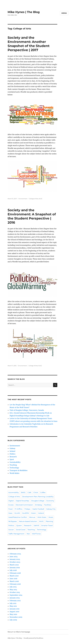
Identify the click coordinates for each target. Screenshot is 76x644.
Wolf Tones (36, 534)
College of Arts (34, 199)
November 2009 (16, 617)
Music (51, 517)
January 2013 (15, 598)
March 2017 (14, 576)
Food (10, 509)
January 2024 (15, 559)
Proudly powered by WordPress (33, 638)
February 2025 (15, 554)
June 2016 (13, 579)
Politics (12, 454)
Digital (11, 501)
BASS (23, 492)
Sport (12, 459)
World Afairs (14, 473)
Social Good (21, 530)
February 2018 (15, 573)
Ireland (12, 451)
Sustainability (15, 462)
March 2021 (14, 565)
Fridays (27, 509)
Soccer (11, 530)
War (28, 534)
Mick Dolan (42, 517)
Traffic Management (16, 534)
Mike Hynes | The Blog (24, 12)
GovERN (25, 513)
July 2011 (13, 603)
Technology (14, 468)
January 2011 (14, 609)
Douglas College (38, 501)
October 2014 (15, 592)
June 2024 (14, 557)
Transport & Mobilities (19, 470)
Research (13, 457)
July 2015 (13, 587)
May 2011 (13, 606)
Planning (49, 521)
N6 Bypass (13, 521)
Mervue (32, 517)
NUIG (41, 199)
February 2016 (15, 584)
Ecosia (11, 505)
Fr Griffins (19, 509)
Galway (12, 448)
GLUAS (17, 513)
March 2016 (14, 581)
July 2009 (13, 620)
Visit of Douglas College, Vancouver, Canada (27, 410)
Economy (50, 501)
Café (29, 492)
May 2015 (13, 590)
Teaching (13, 465)
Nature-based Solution (28, 521)
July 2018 (13, 570)
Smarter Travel (47, 526)
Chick (36, 492)
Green (33, 513)
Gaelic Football (38, 509)
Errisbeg (39, 505)
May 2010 (13, 614)
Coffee (43, 492)
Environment (23, 199)
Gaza (10, 513)
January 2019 (15, 568)
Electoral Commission (24, 505)
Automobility (14, 492)
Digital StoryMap (22, 501)
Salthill (36, 526)
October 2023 (15, 562)
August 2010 (14, 612)
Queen (19, 526)
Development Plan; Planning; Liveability (38, 497)
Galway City (51, 509)
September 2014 (16, 595)
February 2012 (15, 601)
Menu (64, 13)
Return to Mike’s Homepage (19, 632)
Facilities (48, 505)
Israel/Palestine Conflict (18, 517)
